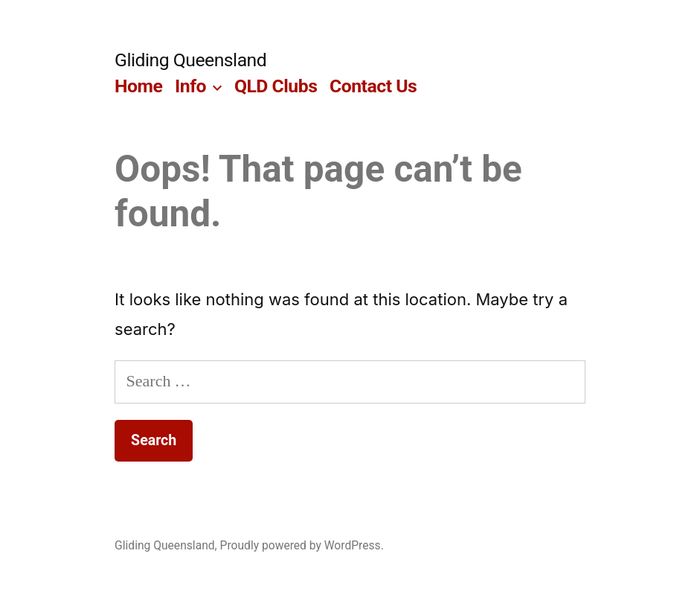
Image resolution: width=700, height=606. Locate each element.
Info (190, 86)
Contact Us (373, 86)
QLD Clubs (276, 86)
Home (138, 86)
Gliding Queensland (190, 60)
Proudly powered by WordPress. (302, 545)
